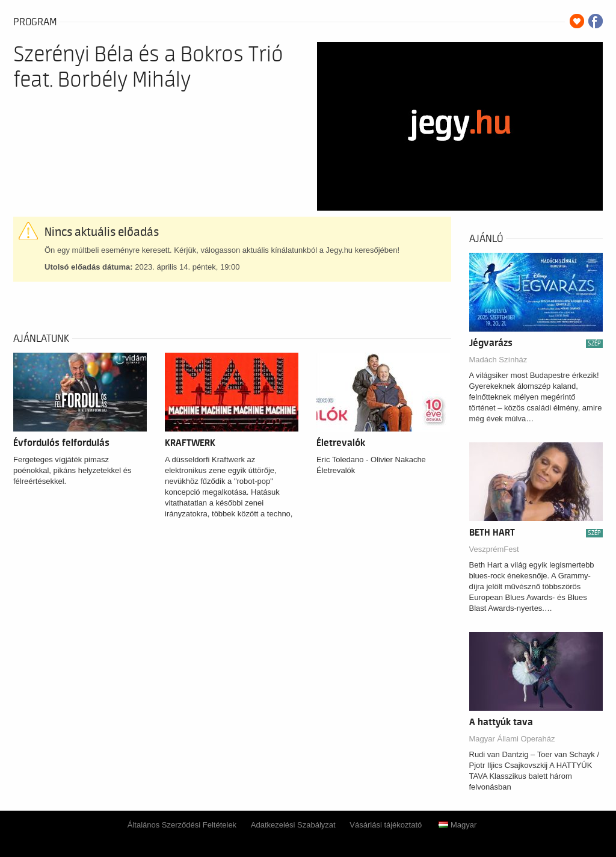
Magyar (457, 825)
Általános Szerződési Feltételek (182, 825)
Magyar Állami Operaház (512, 739)
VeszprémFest (494, 549)
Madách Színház (498, 360)
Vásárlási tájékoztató (386, 825)
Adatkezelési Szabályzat (293, 825)
